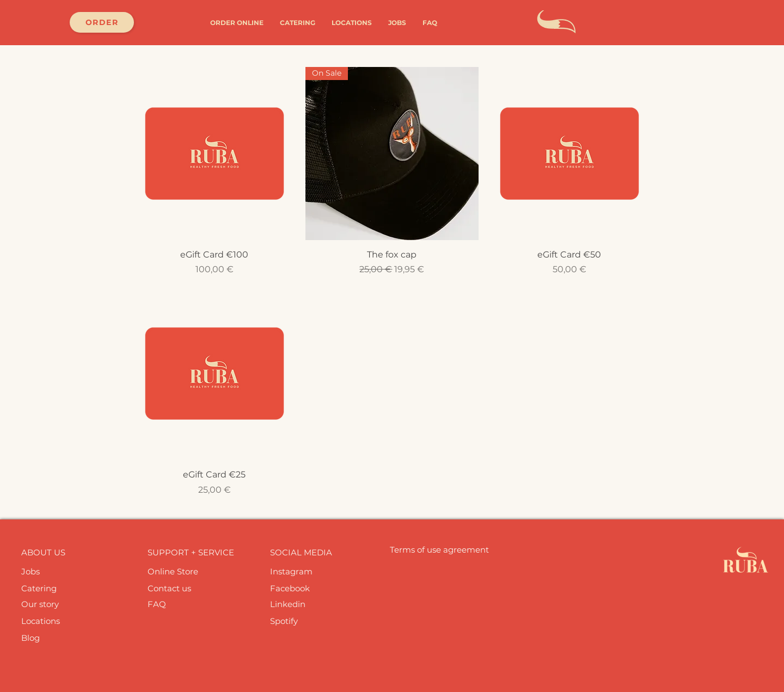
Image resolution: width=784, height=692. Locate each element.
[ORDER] (102, 22)
